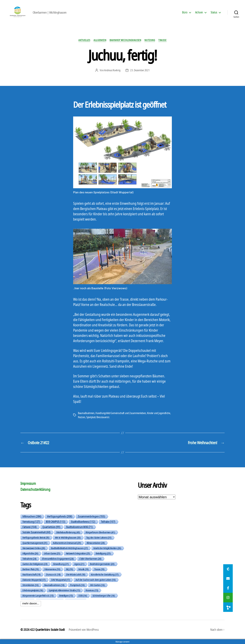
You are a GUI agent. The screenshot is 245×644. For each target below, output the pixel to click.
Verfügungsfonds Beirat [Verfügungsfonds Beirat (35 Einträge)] (36, 538)
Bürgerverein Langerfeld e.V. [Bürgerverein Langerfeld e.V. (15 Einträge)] (38, 596)
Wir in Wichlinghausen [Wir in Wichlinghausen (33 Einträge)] (68, 538)
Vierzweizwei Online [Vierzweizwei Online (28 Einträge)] (34, 548)
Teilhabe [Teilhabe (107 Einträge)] (108, 522)
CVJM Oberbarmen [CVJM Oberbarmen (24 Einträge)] (90, 559)
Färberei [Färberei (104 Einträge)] (30, 527)
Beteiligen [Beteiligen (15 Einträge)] (66, 596)
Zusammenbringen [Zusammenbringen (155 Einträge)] (91, 516)
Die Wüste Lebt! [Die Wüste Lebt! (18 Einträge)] (76, 574)
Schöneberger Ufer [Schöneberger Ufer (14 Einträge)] (104, 596)
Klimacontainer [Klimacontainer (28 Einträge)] (96, 543)
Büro (185, 12)
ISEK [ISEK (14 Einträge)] (83, 596)
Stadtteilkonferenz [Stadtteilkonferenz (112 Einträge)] (83, 522)
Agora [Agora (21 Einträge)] (79, 564)
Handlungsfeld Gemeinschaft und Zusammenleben (121, 413)
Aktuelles (84, 40)
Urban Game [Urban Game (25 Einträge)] (52, 553)
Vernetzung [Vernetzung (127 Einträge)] (31, 522)
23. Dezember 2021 (140, 70)
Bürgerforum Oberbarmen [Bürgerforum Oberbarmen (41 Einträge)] (100, 532)
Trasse (162, 40)
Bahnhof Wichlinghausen (125, 40)
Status (214, 12)
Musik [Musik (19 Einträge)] (83, 569)
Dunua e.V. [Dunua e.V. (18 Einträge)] (53, 574)
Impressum (28, 483)
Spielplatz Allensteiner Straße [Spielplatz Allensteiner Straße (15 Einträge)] (64, 590)
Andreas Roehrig (112, 70)
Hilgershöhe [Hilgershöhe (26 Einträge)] (30, 553)
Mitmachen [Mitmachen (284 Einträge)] (32, 516)
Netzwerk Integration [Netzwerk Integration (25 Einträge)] (78, 553)
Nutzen (81, 417)
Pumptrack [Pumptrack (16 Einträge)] (77, 585)
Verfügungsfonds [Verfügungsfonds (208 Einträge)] (59, 516)
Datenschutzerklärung (35, 489)
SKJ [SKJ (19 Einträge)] (69, 569)
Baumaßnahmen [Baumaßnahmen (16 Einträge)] (54, 585)
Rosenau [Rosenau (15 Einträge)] (92, 590)
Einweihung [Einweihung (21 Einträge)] (61, 564)
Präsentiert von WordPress (84, 630)
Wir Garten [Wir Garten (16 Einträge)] (97, 585)
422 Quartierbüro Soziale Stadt (47, 630)
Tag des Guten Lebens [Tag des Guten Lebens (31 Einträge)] (99, 538)
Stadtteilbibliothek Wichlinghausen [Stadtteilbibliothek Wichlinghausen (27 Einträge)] (69, 548)
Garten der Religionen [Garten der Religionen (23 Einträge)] (35, 564)
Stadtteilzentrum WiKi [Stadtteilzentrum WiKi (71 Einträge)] (79, 527)
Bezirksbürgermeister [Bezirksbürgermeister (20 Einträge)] (102, 564)
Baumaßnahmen (86, 413)
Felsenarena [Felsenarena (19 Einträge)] (52, 569)
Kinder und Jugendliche (159, 413)
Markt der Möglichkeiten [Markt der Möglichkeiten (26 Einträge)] (107, 548)
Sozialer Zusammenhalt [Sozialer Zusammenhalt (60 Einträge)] (36, 532)
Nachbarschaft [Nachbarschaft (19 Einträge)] (31, 574)
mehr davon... (31, 603)
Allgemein (100, 40)
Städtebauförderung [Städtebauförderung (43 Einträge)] (68, 532)
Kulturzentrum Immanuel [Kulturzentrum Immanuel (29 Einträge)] (67, 543)
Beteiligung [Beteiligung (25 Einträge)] (103, 553)
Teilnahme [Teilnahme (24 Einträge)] (29, 559)
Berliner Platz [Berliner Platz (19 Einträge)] (31, 569)
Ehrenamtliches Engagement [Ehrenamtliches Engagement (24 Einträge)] (58, 559)
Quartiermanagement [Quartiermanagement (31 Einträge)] (35, 543)
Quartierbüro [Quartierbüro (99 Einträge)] (51, 527)
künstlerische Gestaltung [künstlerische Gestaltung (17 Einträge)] (105, 574)
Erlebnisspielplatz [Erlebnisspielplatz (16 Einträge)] (33, 590)
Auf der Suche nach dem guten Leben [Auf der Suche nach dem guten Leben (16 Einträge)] (95, 580)
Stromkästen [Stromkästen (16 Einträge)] (30, 585)
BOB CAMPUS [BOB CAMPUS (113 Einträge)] (55, 522)
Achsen (199, 12)
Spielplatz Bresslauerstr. (98, 417)
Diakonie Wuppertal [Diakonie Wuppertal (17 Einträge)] (34, 580)
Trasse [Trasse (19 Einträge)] (99, 569)
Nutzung (150, 40)
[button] (228, 607)
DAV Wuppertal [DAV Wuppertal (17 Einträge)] (60, 580)
